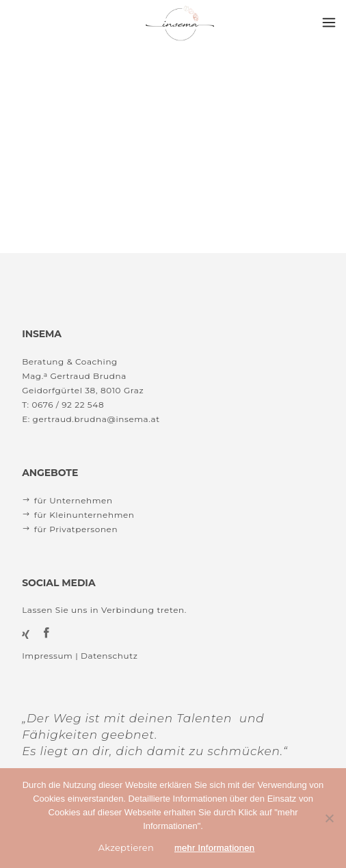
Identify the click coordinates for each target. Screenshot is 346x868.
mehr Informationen (214, 848)
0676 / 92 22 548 (68, 405)
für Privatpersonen (76, 529)
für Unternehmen (74, 500)
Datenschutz (109, 656)
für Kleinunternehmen (84, 515)
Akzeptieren (126, 847)
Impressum (47, 656)
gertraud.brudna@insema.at (96, 419)
